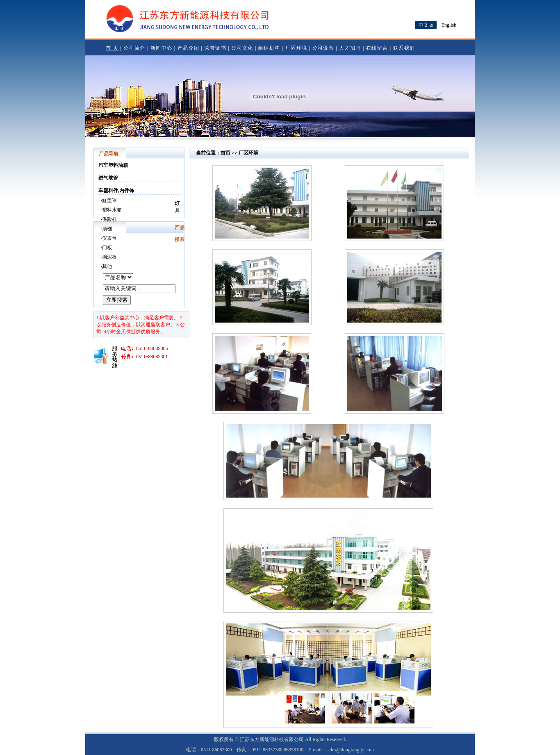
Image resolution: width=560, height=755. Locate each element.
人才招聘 (350, 48)
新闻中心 (161, 48)
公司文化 (242, 48)
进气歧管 (108, 178)
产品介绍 (188, 48)
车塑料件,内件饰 (116, 191)
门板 (107, 248)
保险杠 (109, 219)
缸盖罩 (109, 200)
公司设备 (323, 48)
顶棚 (107, 229)
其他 (107, 266)
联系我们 (404, 48)
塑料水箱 (112, 210)
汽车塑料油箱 (113, 165)
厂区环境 (296, 48)
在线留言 (377, 48)
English (449, 25)
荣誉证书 (215, 48)
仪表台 (109, 238)
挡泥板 (109, 257)
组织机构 (269, 48)
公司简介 (134, 48)
